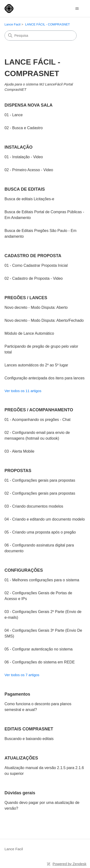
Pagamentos (17, 694)
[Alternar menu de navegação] (77, 9)
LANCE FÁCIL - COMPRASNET (47, 24)
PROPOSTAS (18, 471)
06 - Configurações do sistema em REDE (40, 662)
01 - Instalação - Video (24, 157)
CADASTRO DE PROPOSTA (33, 256)
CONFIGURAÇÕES (24, 570)
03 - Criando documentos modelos (34, 506)
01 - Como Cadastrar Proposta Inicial (36, 265)
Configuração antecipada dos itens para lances (45, 378)
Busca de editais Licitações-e (29, 199)
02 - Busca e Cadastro (24, 128)
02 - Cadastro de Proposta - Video (34, 278)
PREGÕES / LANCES (26, 298)
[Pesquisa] (41, 36)
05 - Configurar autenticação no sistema (39, 649)
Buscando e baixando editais (29, 739)
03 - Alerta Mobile (20, 451)
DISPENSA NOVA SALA (29, 105)
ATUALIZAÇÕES (21, 758)
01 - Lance (14, 115)
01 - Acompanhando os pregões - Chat (38, 420)
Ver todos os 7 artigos (22, 675)
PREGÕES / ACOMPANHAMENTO (39, 410)
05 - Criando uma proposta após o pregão (40, 532)
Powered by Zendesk (69, 864)
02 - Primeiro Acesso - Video (29, 170)
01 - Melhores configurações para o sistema (42, 580)
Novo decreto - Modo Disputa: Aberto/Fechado (44, 320)
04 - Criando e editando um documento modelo (45, 519)
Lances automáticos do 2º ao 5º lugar (36, 365)
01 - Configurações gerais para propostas (40, 480)
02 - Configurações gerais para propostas (40, 493)
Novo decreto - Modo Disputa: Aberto (36, 307)
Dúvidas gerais (20, 793)
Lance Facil (12, 24)
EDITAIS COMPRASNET (29, 729)
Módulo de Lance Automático (29, 333)
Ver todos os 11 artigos (23, 391)
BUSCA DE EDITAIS (25, 189)
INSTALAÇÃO (19, 147)
